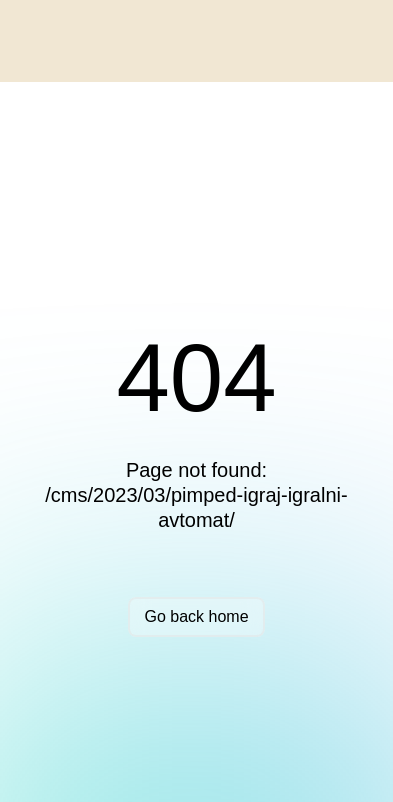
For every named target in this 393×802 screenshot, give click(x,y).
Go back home (196, 616)
